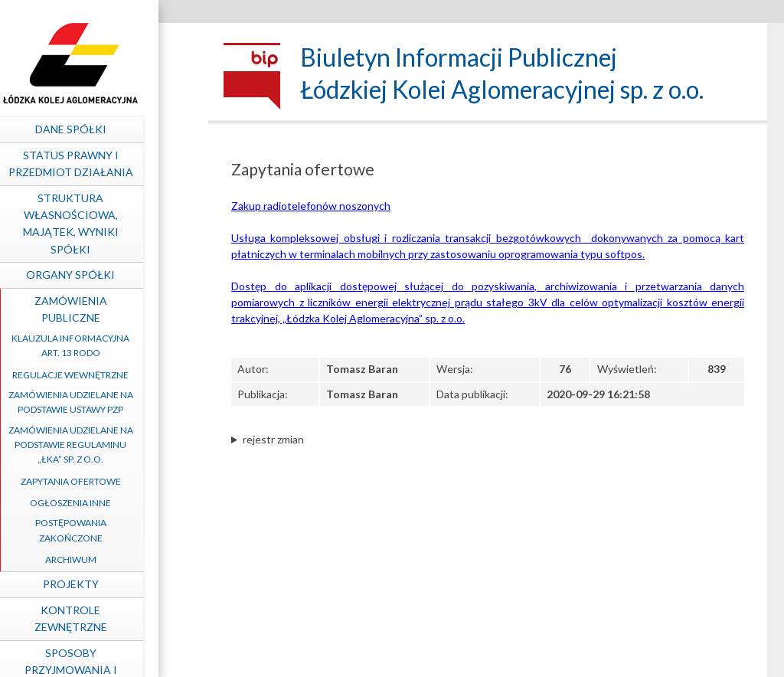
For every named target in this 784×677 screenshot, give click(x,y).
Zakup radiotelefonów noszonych (311, 206)
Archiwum (113, 559)
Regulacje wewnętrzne (113, 375)
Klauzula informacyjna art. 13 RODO (113, 345)
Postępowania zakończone (113, 530)
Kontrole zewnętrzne (113, 618)
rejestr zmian (273, 439)
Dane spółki (113, 129)
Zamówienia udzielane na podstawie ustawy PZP (113, 402)
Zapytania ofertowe (113, 481)
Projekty (113, 584)
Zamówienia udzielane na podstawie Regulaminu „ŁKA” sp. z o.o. (113, 445)
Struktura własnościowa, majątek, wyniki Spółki (113, 224)
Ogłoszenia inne (113, 503)
